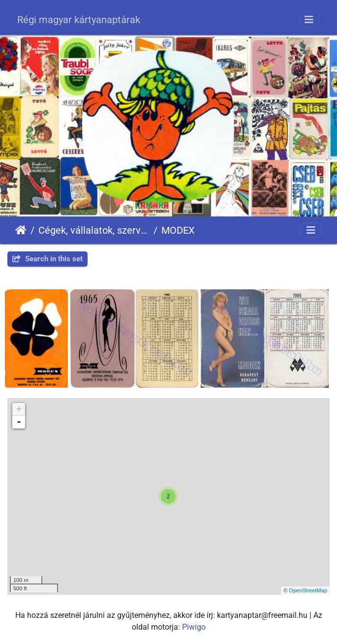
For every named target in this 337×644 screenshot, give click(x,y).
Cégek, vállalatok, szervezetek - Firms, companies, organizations (94, 230)
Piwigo (194, 627)
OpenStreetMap (308, 590)
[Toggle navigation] (309, 20)
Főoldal (21, 230)
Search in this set (47, 259)
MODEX (178, 230)
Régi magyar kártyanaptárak (79, 20)
